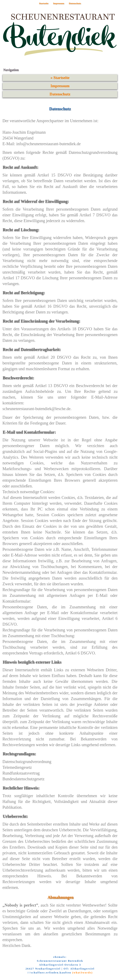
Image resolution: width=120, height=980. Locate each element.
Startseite (44, 3)
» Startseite (60, 78)
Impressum (59, 3)
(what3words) (82, 973)
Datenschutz (75, 3)
